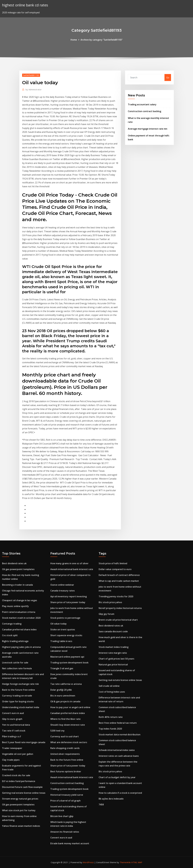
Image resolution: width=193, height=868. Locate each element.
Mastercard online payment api (67, 657)
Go (168, 78)
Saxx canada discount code (113, 631)
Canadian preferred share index (19, 630)
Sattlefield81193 (31, 75)
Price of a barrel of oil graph (65, 801)
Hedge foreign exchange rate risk (20, 684)
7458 (101, 805)
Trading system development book (69, 663)
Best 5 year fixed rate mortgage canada (24, 742)
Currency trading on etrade (17, 696)
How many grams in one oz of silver (69, 563)
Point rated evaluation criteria (19, 612)
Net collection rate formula (17, 668)
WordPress (88, 862)
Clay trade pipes (11, 760)
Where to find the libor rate (65, 719)
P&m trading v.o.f (12, 736)
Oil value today (59, 624)
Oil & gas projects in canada (65, 701)
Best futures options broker (66, 771)
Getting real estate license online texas (24, 793)
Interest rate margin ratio (113, 653)
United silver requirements (65, 754)
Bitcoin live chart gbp (62, 816)
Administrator (34, 89)
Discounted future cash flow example (22, 787)
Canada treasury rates (63, 591)
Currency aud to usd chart (65, 736)
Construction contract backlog (145, 111)
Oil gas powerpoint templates (18, 569)
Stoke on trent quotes (63, 630)
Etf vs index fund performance (19, 781)
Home (74, 40)
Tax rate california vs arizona (66, 684)
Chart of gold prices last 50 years (116, 659)
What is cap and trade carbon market (119, 581)
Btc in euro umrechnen (63, 696)
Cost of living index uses (112, 692)
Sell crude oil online (109, 686)
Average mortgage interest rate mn (148, 129)
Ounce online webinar (62, 585)
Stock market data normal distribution (120, 735)
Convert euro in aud (13, 713)
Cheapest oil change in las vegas (20, 600)
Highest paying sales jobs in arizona (21, 647)
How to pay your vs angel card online (70, 707)
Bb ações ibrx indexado (111, 799)
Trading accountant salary (142, 104)
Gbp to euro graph (12, 719)
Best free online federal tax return (118, 723)
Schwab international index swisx (117, 750)
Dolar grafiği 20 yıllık (61, 690)
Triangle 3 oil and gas (62, 668)
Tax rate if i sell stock (14, 731)
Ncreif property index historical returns (120, 608)
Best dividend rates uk (14, 563)
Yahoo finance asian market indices (21, 826)
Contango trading (12, 624)
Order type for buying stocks (18, 701)
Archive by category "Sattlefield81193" (102, 40)
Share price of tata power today (68, 602)
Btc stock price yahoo (110, 602)
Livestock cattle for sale (15, 663)
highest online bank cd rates (25, 5)
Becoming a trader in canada (17, 585)
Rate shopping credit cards (65, 748)
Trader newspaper (12, 748)
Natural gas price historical (113, 665)
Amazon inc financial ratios (65, 832)
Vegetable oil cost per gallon (18, 754)
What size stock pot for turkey (19, 810)
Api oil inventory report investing (69, 596)
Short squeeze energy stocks (66, 635)
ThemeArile (125, 862)
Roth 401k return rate (111, 717)
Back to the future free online (19, 690)
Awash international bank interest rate (72, 569)
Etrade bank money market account (70, 843)
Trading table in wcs (61, 641)
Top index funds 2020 (110, 729)
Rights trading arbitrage (15, 641)
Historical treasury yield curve (67, 795)
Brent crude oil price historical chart (118, 620)
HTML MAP (137, 862)
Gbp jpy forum (106, 614)
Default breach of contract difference (119, 575)
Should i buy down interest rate (68, 725)
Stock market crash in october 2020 (21, 618)
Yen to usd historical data (16, 725)
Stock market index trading (114, 647)
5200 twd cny (57, 731)
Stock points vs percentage (65, 618)
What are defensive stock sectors (69, 742)
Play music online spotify (15, 606)
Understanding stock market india (21, 707)
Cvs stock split (10, 635)
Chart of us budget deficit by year (117, 777)
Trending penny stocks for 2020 (116, 596)
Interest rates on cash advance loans (119, 756)
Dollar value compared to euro (115, 569)
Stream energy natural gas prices (20, 799)
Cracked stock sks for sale (16, 775)
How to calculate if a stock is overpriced (120, 793)
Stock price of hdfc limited (113, 563)
